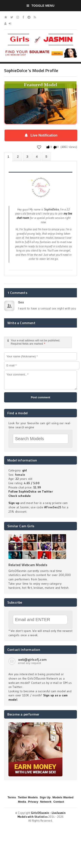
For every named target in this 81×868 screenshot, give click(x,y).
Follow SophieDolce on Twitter (31, 491)
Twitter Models (28, 797)
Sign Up (45, 797)
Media (22, 802)
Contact (59, 802)
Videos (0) (27, 156)
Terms (12, 797)
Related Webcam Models (28, 565)
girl (25, 470)
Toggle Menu (40, 6)
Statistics (37, 156)
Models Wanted (63, 797)
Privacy (33, 802)
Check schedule (20, 496)
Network (46, 802)
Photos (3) (18, 156)
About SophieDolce (8, 157)
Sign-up (14, 503)
